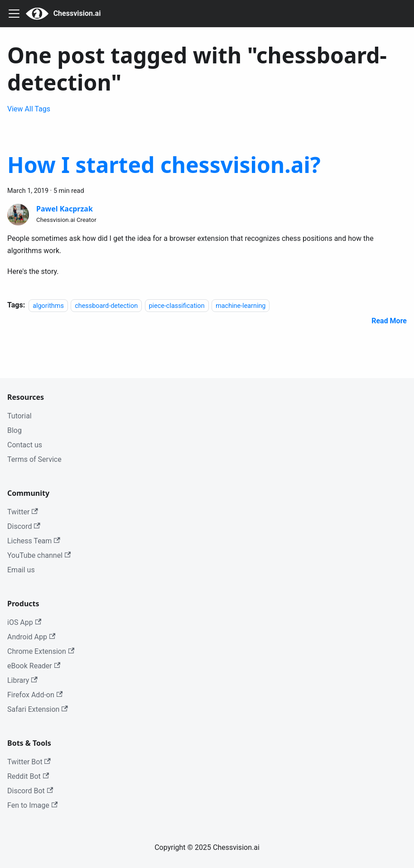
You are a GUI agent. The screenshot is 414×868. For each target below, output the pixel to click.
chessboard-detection (106, 305)
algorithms (48, 305)
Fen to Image (32, 805)
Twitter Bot (29, 762)
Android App (31, 637)
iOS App (24, 622)
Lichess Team (34, 541)
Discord (24, 526)
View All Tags (29, 109)
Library (22, 680)
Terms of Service (34, 459)
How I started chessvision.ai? (164, 165)
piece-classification (177, 305)
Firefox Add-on (35, 695)
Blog (14, 430)
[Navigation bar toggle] (14, 14)
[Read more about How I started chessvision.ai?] (389, 321)
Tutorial (19, 416)
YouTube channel (39, 555)
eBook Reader (34, 666)
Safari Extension (38, 709)
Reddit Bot (28, 776)
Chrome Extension (41, 651)
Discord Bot (30, 791)
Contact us (25, 445)
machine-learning (241, 305)
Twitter (23, 512)
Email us (21, 570)
